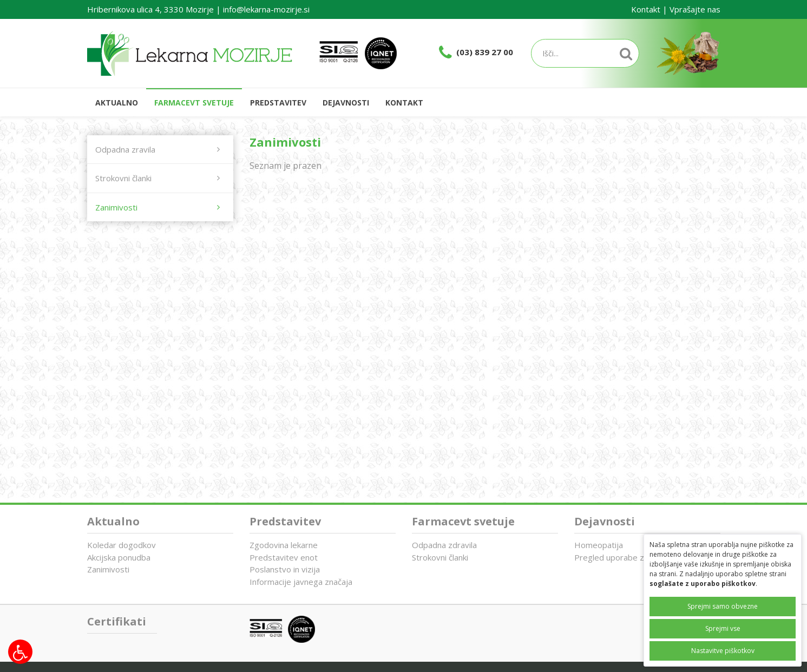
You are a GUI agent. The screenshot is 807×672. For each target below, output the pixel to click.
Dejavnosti (605, 521)
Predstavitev (285, 521)
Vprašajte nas (695, 9)
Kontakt (646, 9)
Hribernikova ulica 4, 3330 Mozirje (150, 9)
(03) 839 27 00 (485, 52)
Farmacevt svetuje (463, 521)
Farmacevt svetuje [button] (194, 103)
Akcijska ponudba (119, 557)
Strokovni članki (440, 557)
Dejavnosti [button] (346, 103)
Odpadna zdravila (444, 545)
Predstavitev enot (284, 557)
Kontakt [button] (404, 103)
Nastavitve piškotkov (723, 651)
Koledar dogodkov (122, 545)
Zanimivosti (108, 569)
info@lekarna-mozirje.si (266, 9)
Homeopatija (599, 545)
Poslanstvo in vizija (285, 569)
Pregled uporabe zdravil (619, 557)
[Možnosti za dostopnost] (20, 652)
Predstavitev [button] (278, 103)
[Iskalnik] (585, 53)
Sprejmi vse (723, 628)
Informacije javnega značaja (301, 582)
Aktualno (117, 103)
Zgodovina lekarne (284, 545)
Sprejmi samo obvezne (723, 606)
